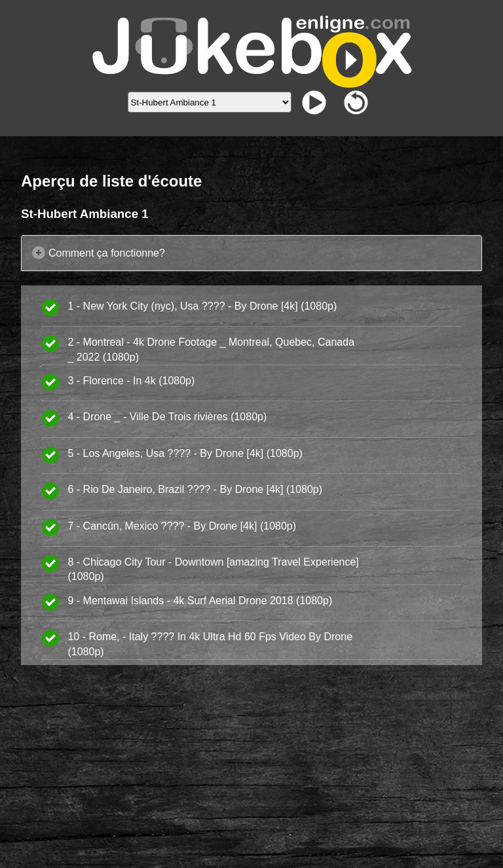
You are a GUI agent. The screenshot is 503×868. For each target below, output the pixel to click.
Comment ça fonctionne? (107, 253)
